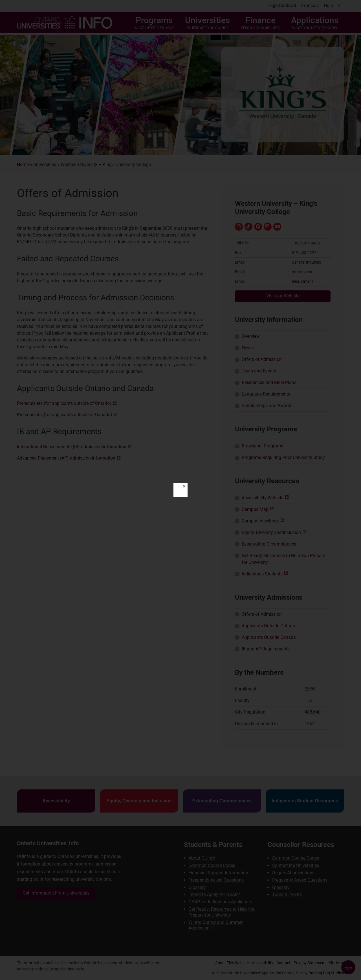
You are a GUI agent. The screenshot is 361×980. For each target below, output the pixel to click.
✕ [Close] (184, 486)
